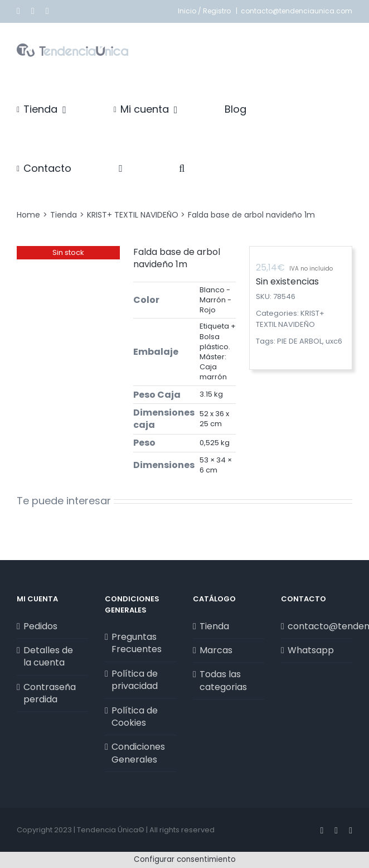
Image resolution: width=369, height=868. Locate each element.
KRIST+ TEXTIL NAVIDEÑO (290, 319)
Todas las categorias (223, 681)
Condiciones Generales (138, 753)
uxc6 (334, 341)
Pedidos (40, 626)
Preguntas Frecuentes (137, 643)
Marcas (216, 650)
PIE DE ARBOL (300, 341)
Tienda (214, 626)
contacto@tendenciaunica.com (297, 11)
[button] (182, 168)
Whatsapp (311, 650)
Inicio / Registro (205, 11)
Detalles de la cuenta (48, 657)
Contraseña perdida (50, 693)
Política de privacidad (135, 680)
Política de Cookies (135, 717)
